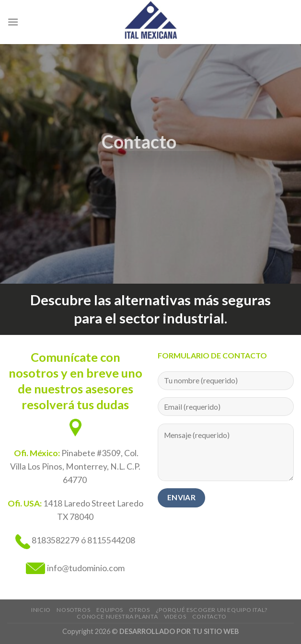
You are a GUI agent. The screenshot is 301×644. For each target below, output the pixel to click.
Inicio (41, 610)
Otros (139, 610)
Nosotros (73, 610)
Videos (175, 616)
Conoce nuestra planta (117, 616)
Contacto (209, 616)
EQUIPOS (110, 610)
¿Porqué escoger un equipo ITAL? (212, 610)
